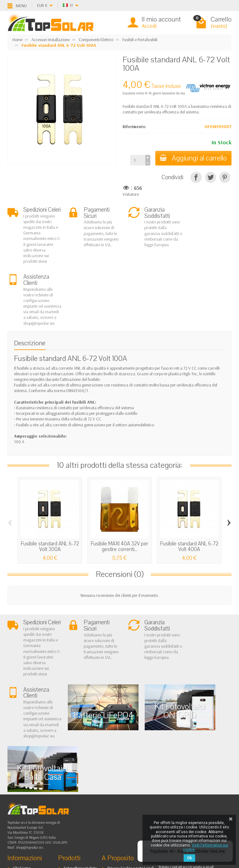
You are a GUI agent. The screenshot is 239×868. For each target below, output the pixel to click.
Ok (189, 858)
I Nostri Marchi (120, 791)
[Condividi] (196, 177)
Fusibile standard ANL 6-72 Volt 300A (50, 491)
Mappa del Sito (120, 783)
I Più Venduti (118, 767)
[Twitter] (38, 825)
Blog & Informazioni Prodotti (132, 799)
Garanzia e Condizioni (32, 767)
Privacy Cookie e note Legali (131, 759)
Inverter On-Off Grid (81, 783)
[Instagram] (52, 838)
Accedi (149, 26)
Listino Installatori (28, 791)
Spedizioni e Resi (27, 775)
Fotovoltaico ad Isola (81, 767)
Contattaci (116, 775)
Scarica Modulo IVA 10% (34, 799)
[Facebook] (23, 825)
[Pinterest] (225, 177)
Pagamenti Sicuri (27, 783)
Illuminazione (75, 791)
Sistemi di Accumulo (81, 775)
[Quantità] (137, 160)
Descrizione (30, 288)
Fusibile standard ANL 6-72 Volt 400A (189, 491)
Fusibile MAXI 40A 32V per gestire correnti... (119, 491)
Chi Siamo (22, 759)
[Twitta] (211, 177)
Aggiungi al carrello (193, 158)
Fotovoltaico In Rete (80, 759)
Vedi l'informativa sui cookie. (206, 847)
